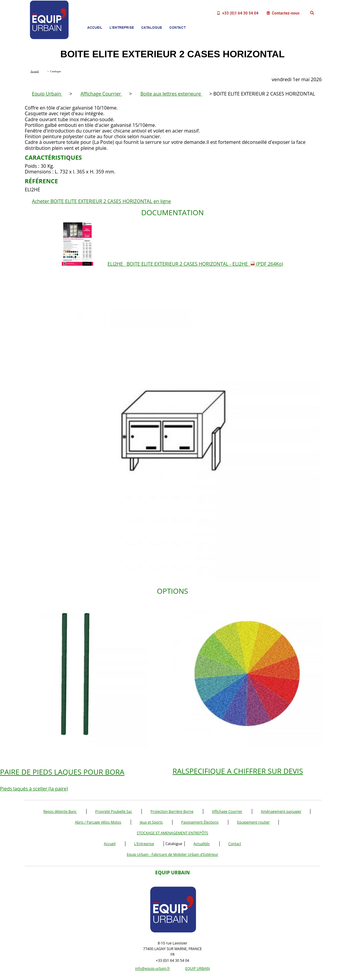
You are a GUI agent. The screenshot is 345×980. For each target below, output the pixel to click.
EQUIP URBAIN (198, 969)
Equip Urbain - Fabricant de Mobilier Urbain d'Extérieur (173, 854)
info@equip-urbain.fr (153, 969)
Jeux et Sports (151, 822)
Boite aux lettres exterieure (171, 94)
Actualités (201, 844)
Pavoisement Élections (200, 822)
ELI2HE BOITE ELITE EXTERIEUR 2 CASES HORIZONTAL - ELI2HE (195, 264)
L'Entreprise (144, 844)
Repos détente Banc (60, 811)
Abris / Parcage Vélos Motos (98, 822)
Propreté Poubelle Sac (114, 811)
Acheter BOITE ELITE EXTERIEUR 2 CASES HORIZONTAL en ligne (101, 201)
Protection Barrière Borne (172, 811)
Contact (235, 844)
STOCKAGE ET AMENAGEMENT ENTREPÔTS (172, 833)
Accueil (110, 844)
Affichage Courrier (101, 94)
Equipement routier (253, 822)
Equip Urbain (47, 94)
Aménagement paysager (281, 811)
